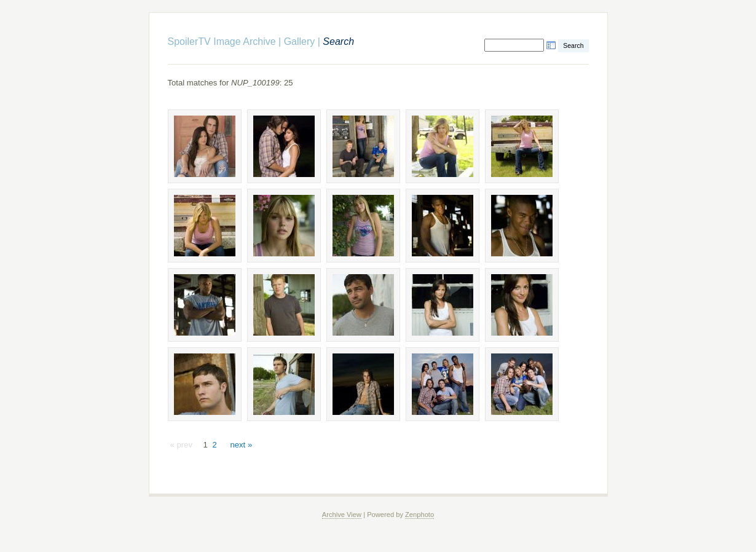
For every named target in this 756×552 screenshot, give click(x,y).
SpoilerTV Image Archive (222, 41)
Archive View (342, 515)
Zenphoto (419, 515)
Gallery (300, 41)
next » (241, 445)
